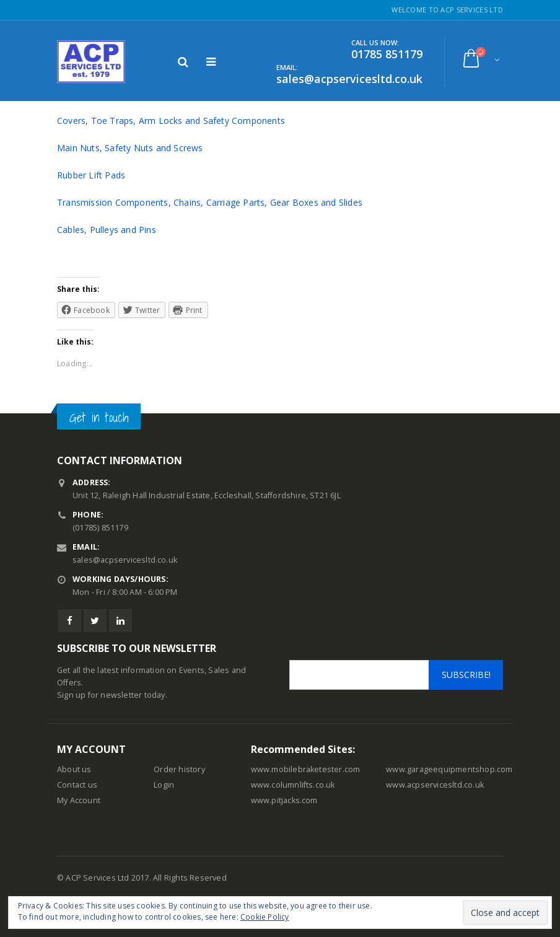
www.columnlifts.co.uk (293, 785)
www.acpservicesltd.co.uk (435, 785)
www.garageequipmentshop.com (449, 769)
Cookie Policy (265, 917)
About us (74, 769)
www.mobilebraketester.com (306, 769)
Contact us (77, 785)
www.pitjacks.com (284, 800)
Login (164, 785)
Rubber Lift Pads (91, 175)
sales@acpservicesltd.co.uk (125, 560)
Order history (179, 769)
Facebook (70, 621)
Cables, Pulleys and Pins (107, 230)
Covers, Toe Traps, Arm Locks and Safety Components (171, 121)
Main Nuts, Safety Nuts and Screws (130, 148)
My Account (79, 800)
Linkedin (120, 621)
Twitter (95, 621)
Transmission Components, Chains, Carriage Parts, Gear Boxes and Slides (210, 202)
